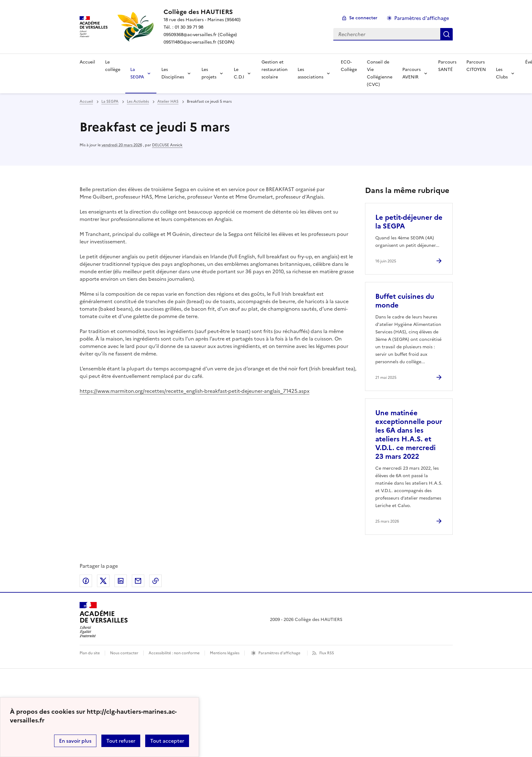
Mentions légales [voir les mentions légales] (225, 653)
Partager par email (138, 581)
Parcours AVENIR (412, 73)
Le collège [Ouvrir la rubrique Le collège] (113, 66)
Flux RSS (327, 653)
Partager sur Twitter (103, 581)
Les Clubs (502, 73)
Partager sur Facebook (86, 581)
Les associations (310, 73)
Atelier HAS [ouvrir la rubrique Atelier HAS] (168, 101)
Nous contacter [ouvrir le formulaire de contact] (124, 653)
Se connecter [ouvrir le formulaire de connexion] (363, 18)
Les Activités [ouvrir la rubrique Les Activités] (138, 101)
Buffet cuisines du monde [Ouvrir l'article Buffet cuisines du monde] (405, 301)
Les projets (209, 73)
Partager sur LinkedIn (121, 581)
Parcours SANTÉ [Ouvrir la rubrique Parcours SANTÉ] (447, 66)
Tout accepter (167, 741)
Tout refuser (121, 741)
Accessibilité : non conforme (174, 653)
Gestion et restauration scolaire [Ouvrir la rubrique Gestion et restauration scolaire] (275, 70)
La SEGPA (137, 73)
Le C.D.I (239, 73)
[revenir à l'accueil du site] (202, 12)
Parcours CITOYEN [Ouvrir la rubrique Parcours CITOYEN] (476, 66)
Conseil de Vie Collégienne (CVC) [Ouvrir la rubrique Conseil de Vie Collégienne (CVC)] (380, 73)
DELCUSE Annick (167, 145)
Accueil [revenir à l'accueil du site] (86, 101)
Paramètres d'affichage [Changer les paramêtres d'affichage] (422, 18)
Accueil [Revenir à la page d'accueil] (87, 62)
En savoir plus (75, 741)
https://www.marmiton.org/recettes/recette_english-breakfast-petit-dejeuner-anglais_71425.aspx (194, 391)
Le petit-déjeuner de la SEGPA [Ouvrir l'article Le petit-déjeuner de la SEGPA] (409, 222)
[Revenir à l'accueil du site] (104, 620)
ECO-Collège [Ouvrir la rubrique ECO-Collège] (349, 66)
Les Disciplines (173, 73)
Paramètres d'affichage (279, 653)
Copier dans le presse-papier (155, 581)
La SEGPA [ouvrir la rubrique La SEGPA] (110, 101)
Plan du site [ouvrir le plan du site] (90, 653)
